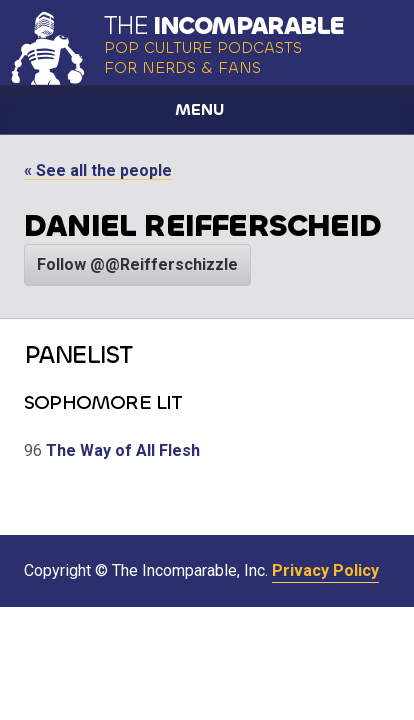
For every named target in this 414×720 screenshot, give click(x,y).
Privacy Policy (325, 570)
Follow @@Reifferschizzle (137, 264)
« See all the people (98, 170)
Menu (199, 109)
